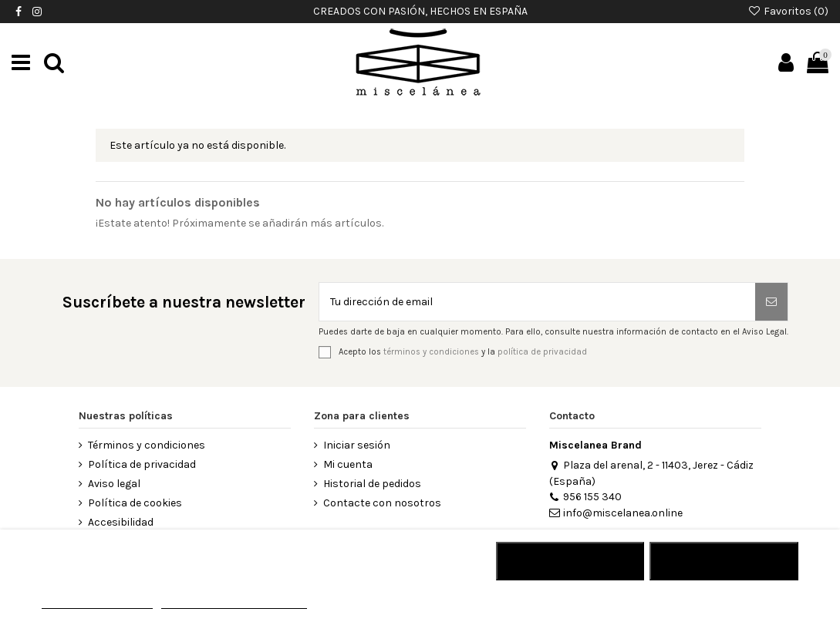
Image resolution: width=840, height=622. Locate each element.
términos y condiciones (431, 351)
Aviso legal (114, 484)
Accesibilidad (121, 522)
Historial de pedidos (372, 484)
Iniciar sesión (357, 445)
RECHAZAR (570, 561)
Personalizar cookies (234, 602)
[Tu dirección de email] (537, 302)
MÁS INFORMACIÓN (97, 602)
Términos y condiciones (147, 445)
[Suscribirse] (771, 302)
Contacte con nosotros (382, 503)
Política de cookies (135, 503)
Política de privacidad (142, 464)
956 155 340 (585, 497)
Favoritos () (788, 11)
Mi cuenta (348, 464)
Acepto (724, 561)
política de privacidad (542, 351)
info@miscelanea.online (616, 513)
